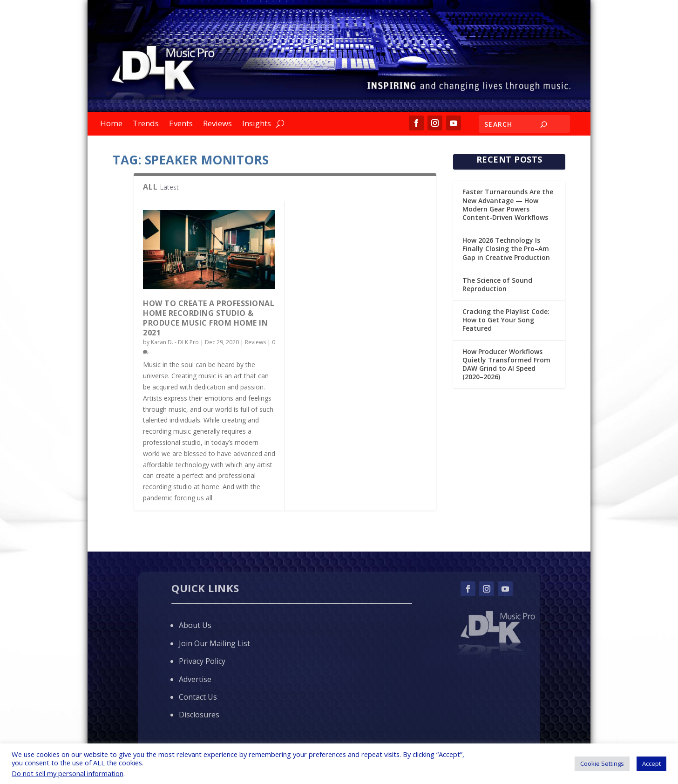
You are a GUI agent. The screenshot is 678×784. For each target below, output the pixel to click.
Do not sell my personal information (68, 773)
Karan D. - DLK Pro (175, 342)
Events (181, 124)
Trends (146, 124)
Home (111, 124)
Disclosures (199, 715)
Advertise (195, 679)
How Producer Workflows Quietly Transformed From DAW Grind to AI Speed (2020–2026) (506, 364)
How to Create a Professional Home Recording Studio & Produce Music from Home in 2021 (209, 318)
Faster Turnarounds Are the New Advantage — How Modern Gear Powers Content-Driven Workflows (508, 205)
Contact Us (198, 697)
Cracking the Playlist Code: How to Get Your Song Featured (506, 320)
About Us (195, 625)
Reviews (217, 124)
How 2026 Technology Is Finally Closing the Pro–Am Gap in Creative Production (506, 249)
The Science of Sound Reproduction (497, 284)
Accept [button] (651, 764)
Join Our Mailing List (214, 643)
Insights (257, 124)
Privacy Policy (202, 661)
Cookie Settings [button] (602, 764)
